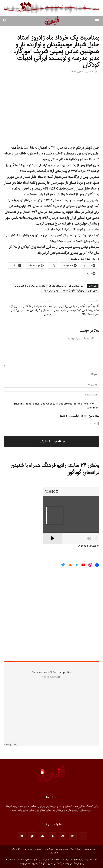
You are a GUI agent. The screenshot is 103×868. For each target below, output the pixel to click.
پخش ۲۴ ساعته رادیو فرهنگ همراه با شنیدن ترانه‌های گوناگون (55, 469)
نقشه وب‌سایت (62, 849)
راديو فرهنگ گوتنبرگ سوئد (73, 291)
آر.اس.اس (53, 853)
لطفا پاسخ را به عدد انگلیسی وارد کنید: (80, 416)
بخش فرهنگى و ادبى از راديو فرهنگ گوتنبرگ (67, 286)
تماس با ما (27, 849)
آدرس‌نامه (15, 849)
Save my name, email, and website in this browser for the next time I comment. (56, 406)
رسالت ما (49, 849)
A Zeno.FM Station (89, 546)
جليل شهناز (92, 291)
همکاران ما (76, 849)
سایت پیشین (89, 849)
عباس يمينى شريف (51, 291)
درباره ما (38, 849)
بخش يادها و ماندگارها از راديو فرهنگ (30, 286)
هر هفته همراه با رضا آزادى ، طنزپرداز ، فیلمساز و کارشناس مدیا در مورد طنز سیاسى (30, 310)
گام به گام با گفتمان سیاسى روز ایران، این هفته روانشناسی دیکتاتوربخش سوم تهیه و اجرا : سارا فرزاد (76, 310)
